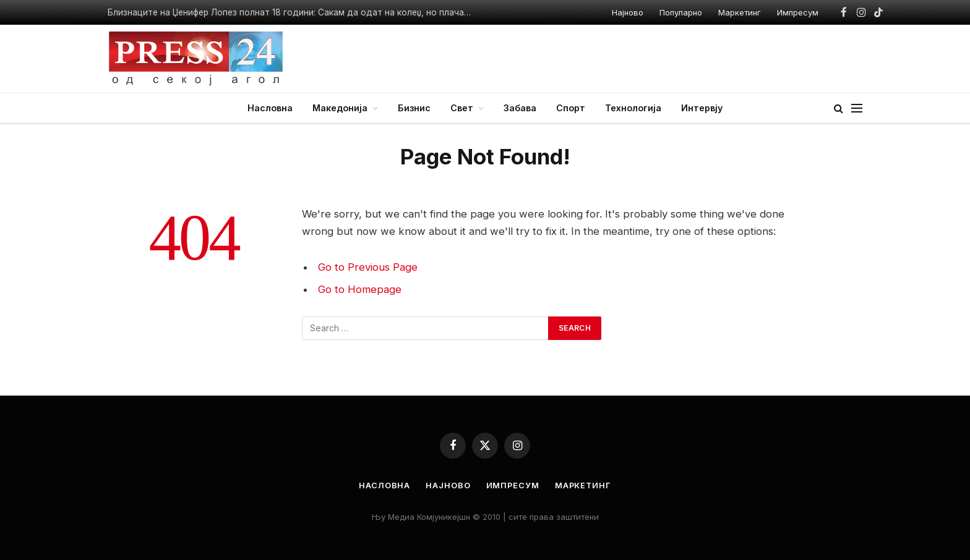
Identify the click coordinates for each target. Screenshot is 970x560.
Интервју (702, 108)
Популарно (681, 12)
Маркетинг (740, 12)
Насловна (270, 108)
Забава (520, 108)
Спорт (571, 108)
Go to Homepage (360, 289)
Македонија (340, 108)
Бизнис (414, 108)
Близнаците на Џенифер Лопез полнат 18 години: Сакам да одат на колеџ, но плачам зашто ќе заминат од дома (293, 12)
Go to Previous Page (368, 267)
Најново (628, 12)
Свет (462, 108)
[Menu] (857, 108)
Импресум (798, 12)
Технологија (633, 108)
